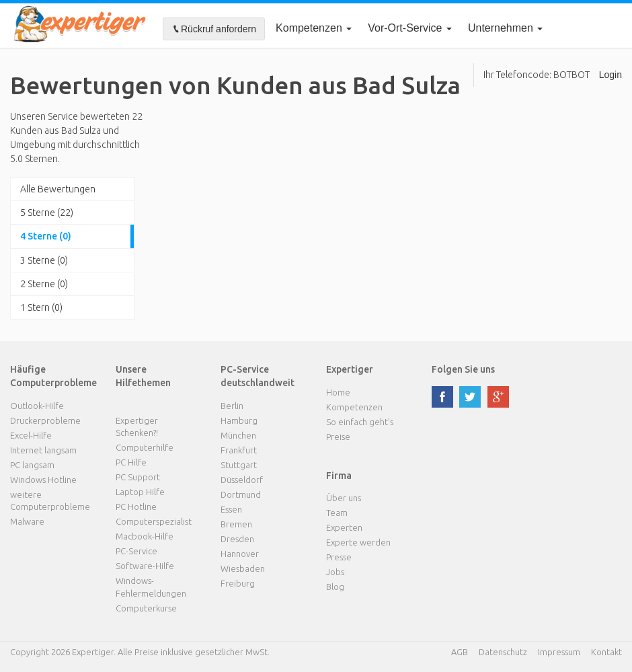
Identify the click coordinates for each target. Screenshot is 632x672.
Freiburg (238, 583)
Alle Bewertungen (58, 189)
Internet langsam (43, 450)
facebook (442, 397)
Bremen (236, 524)
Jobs (335, 572)
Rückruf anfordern (214, 29)
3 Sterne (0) (44, 260)
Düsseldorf (242, 480)
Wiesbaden (243, 568)
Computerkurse (146, 608)
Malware (27, 521)
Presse (339, 557)
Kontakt (606, 652)
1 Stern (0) (41, 307)
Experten (344, 527)
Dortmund (241, 494)
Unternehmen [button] (505, 28)
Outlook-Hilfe (37, 406)
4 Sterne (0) (46, 236)
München (238, 435)
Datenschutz (503, 652)
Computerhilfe (145, 447)
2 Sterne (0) (44, 284)
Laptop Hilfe (140, 492)
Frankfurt (239, 450)
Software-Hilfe (145, 566)
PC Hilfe (131, 462)
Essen (231, 509)
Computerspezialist (154, 521)
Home (338, 392)
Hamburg (239, 420)
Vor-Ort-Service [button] (410, 28)
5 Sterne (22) (47, 213)
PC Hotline (136, 507)
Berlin (232, 406)
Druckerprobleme (45, 420)
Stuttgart (239, 465)
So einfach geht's (360, 422)
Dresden (237, 539)
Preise (338, 437)
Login (610, 75)
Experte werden (358, 542)
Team (337, 513)
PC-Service (136, 551)
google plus (498, 397)
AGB (460, 652)
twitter (470, 397)
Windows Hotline (43, 480)
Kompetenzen (314, 28)
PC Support (138, 477)
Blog (335, 587)
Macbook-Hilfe (145, 536)
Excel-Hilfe (31, 435)
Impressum (559, 652)
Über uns (344, 498)
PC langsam (32, 465)
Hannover (240, 554)
